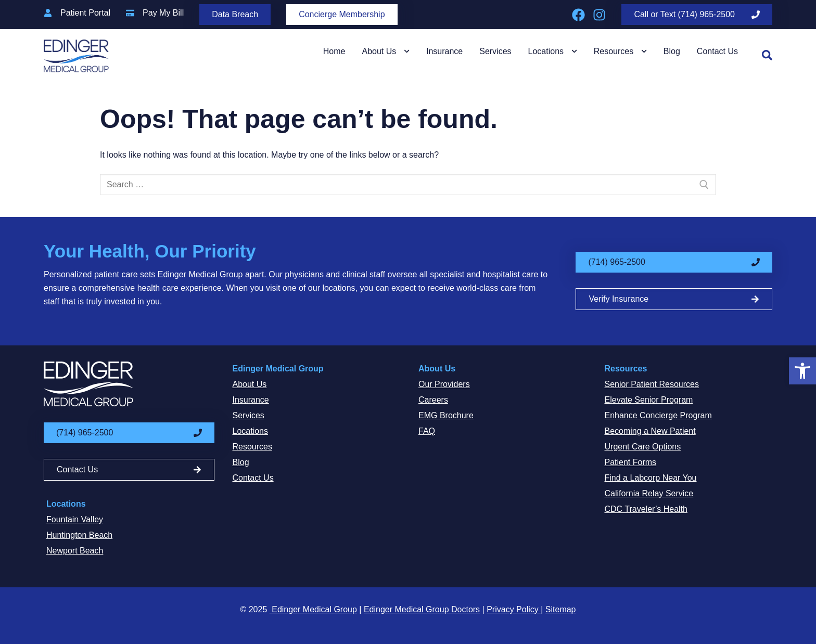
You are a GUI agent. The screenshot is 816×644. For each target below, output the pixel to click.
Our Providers (444, 384)
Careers (433, 400)
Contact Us (717, 51)
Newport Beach (75, 551)
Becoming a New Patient (650, 431)
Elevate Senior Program (649, 400)
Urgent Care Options (643, 447)
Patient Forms (631, 462)
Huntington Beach (79, 535)
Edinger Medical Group (278, 369)
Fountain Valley (75, 519)
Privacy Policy (514, 609)
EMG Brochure (446, 415)
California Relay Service (649, 493)
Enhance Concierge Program (658, 415)
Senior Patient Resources (652, 384)
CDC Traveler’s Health (646, 509)
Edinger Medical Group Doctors (422, 609)
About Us (385, 51)
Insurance (444, 51)
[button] (802, 371)
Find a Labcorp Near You (651, 478)
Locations (553, 51)
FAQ (427, 431)
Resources (620, 51)
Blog (672, 51)
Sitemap (561, 609)
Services (495, 51)
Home (334, 51)
